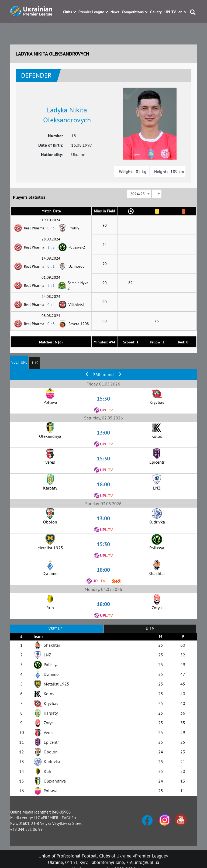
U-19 (34, 363)
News (115, 12)
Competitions (133, 12)
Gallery (156, 12)
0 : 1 (51, 266)
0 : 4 (51, 305)
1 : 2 (51, 247)
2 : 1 (51, 285)
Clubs (67, 12)
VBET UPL (19, 362)
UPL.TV (170, 12)
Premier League (91, 12)
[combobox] (139, 194)
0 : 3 (51, 228)
